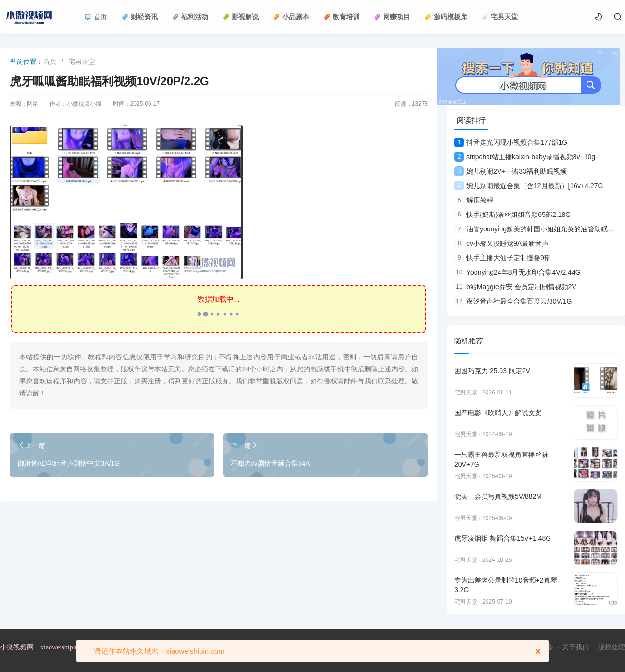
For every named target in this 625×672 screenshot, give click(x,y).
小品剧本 (291, 17)
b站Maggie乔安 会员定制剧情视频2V (515, 287)
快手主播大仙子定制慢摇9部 (503, 258)
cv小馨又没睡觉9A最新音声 (501, 243)
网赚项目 (392, 17)
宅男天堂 (500, 17)
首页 (96, 17)
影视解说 (241, 17)
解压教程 (474, 200)
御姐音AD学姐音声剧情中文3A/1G (69, 463)
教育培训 (342, 17)
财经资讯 (140, 17)
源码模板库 (446, 17)
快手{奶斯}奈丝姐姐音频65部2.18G (512, 215)
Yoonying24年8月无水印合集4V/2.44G (518, 272)
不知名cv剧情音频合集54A (270, 463)
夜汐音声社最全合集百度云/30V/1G (513, 301)
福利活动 (190, 17)
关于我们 (575, 647)
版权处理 (612, 647)
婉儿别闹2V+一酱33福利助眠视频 (511, 171)
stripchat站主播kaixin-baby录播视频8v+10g (525, 157)
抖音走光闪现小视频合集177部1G (511, 142)
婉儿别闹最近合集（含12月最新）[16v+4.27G (529, 186)
